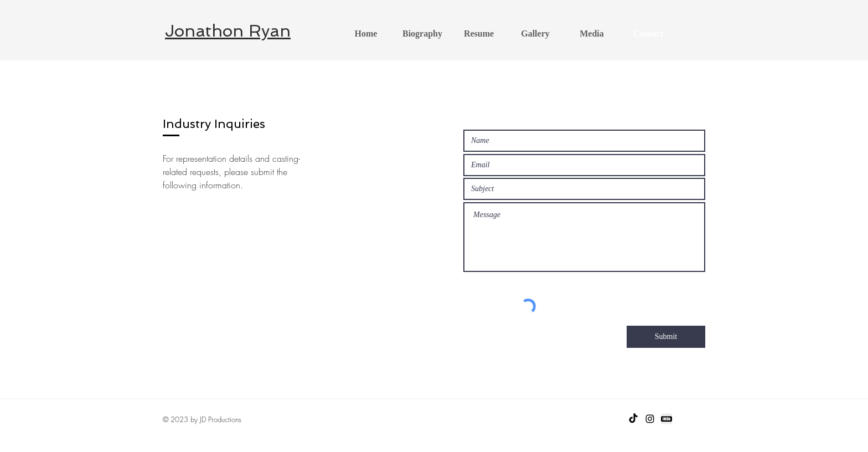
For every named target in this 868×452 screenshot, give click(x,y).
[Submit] (666, 337)
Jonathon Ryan (228, 31)
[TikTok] (633, 419)
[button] (535, 34)
